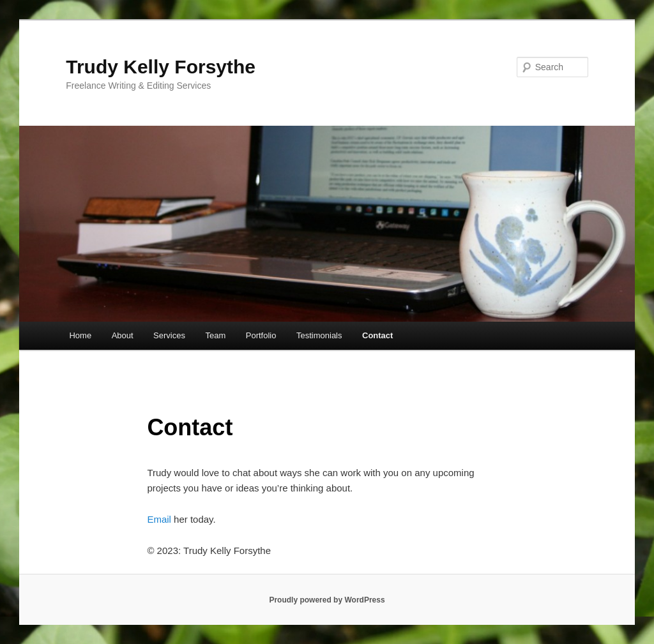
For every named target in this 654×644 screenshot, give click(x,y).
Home (80, 335)
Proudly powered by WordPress (327, 600)
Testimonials (319, 335)
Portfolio (261, 335)
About (123, 335)
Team (215, 335)
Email (159, 519)
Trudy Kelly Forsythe (161, 67)
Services (169, 335)
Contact (377, 335)
